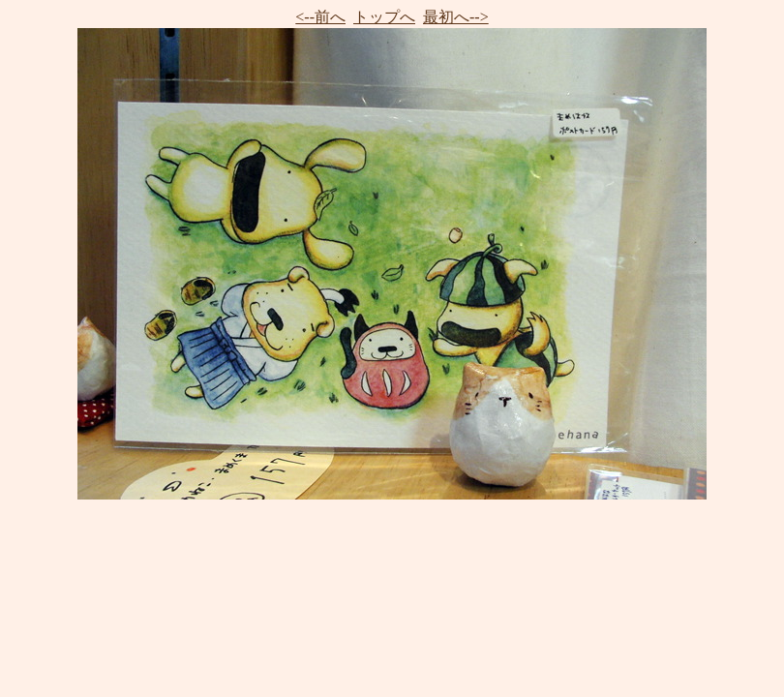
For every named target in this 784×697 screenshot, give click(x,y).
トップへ (384, 17)
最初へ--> (456, 17)
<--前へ (320, 17)
